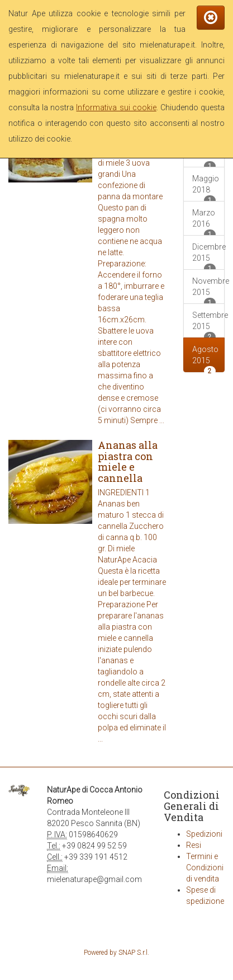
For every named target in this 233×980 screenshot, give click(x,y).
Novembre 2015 (208, 290)
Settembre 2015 (208, 324)
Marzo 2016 (204, 222)
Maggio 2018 (206, 188)
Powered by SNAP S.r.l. (116, 953)
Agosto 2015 (205, 358)
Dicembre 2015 (208, 256)
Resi (194, 845)
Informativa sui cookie (116, 107)
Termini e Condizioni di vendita (205, 868)
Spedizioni (204, 834)
